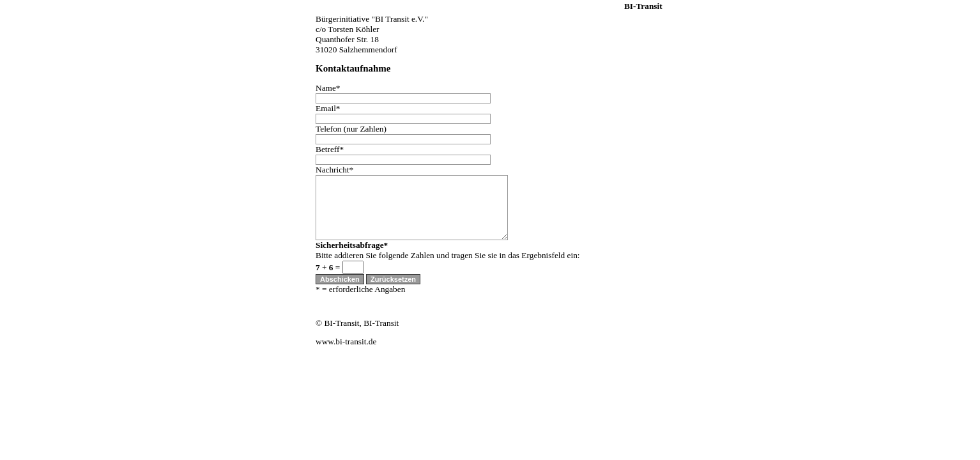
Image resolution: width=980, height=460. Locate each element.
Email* (328, 108)
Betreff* (330, 149)
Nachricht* (334, 170)
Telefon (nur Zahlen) (351, 129)
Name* (328, 88)
